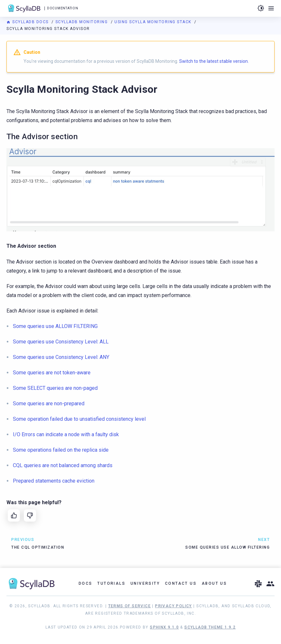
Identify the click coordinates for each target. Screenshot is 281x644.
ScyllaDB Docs (28, 22)
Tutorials (111, 583)
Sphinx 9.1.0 (164, 627)
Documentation (63, 8)
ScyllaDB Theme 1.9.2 (210, 627)
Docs (86, 583)
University (145, 583)
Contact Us (181, 583)
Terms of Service (130, 606)
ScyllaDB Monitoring (82, 22)
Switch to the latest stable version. (214, 61)
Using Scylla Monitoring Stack (154, 22)
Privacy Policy (174, 606)
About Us (214, 583)
